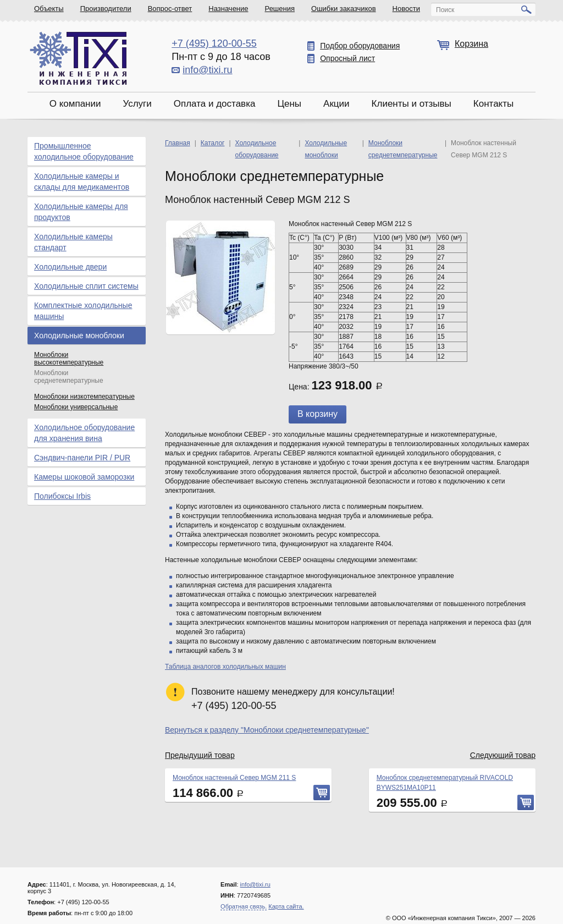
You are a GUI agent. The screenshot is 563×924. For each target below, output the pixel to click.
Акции (336, 104)
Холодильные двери (70, 267)
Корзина (471, 44)
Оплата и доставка (215, 104)
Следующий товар (503, 755)
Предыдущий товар (200, 755)
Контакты (493, 104)
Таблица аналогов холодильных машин (225, 667)
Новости (406, 9)
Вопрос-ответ (170, 9)
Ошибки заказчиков (344, 9)
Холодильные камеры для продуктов (81, 212)
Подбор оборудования (360, 46)
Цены (289, 104)
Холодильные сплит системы (86, 286)
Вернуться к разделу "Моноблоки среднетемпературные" (267, 730)
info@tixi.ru (207, 70)
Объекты (49, 9)
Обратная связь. (244, 906)
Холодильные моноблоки (79, 335)
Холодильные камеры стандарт (73, 242)
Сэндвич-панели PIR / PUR (82, 458)
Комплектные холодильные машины (83, 311)
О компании (75, 104)
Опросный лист (347, 58)
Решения (280, 9)
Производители (106, 9)
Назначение (228, 9)
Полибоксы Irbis (62, 496)
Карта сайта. (286, 906)
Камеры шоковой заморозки (84, 477)
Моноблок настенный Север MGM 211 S (234, 778)
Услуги (137, 104)
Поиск (445, 10)
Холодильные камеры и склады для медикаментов (82, 182)
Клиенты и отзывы (412, 104)
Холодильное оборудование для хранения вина (84, 433)
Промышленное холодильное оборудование (84, 151)
